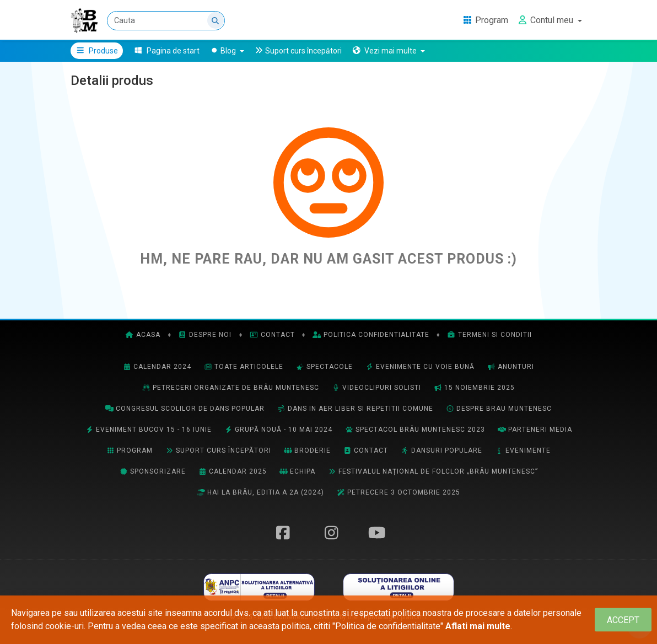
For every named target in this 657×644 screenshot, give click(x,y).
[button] (388, 51)
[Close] (623, 620)
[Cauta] (166, 21)
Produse (97, 51)
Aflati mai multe (478, 626)
